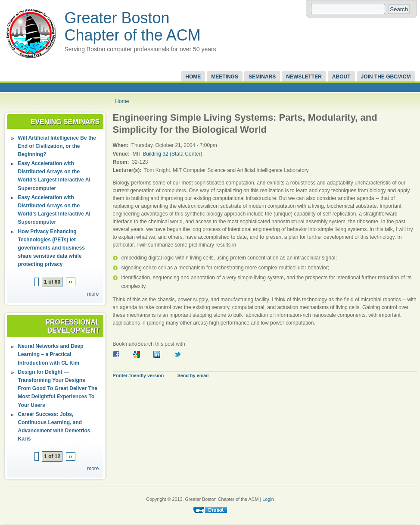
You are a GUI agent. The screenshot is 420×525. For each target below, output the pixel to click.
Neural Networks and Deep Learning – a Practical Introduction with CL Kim (51, 354)
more (93, 294)
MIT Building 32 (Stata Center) (168, 154)
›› (71, 282)
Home (193, 77)
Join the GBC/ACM (386, 77)
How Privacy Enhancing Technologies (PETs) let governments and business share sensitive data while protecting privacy (51, 248)
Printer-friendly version (138, 375)
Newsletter (304, 77)
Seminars (262, 77)
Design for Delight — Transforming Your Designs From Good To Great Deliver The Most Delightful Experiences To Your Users (58, 389)
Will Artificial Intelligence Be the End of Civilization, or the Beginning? (57, 146)
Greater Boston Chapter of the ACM (133, 27)
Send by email (193, 375)
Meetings (225, 77)
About (341, 77)
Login (268, 499)
